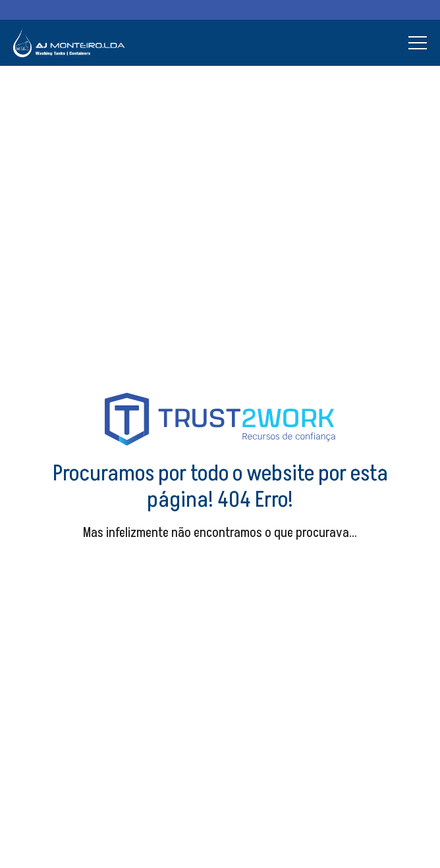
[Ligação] (69, 43)
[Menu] (418, 43)
